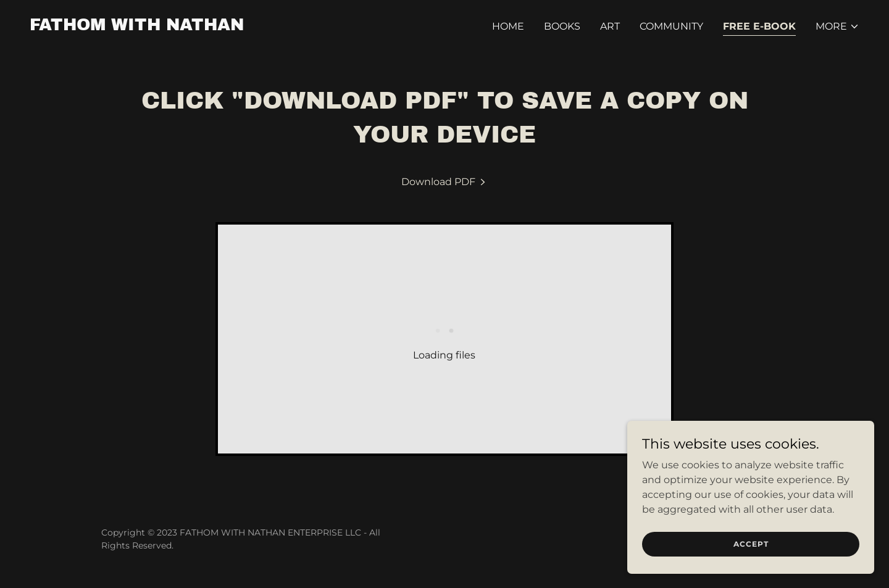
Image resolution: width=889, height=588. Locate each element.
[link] (137, 27)
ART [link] (610, 26)
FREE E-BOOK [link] (759, 26)
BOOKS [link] (562, 26)
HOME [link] (508, 26)
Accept (751, 544)
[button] (837, 27)
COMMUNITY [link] (671, 26)
